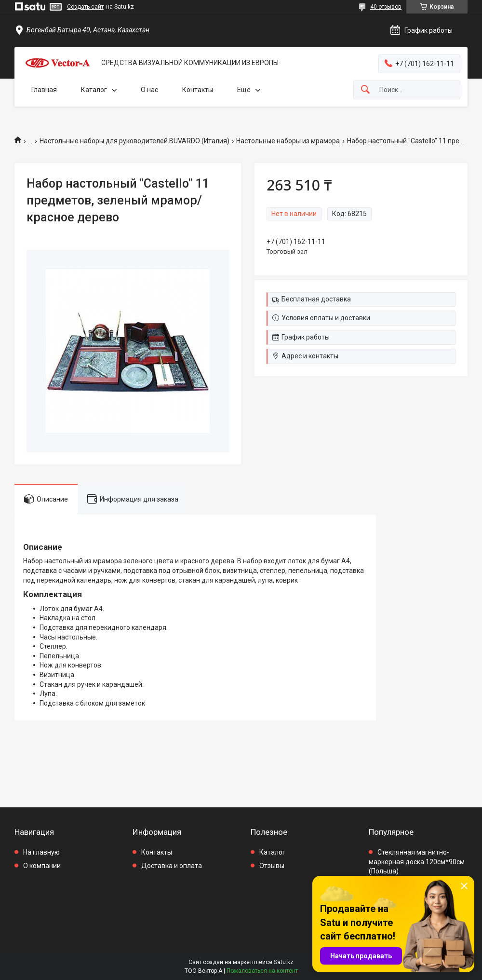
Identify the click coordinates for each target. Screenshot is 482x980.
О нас (149, 90)
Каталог (94, 90)
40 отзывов (386, 7)
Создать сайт (85, 7)
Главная (44, 90)
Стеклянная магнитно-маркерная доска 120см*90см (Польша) (417, 862)
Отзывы (272, 866)
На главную (41, 852)
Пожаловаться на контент (262, 971)
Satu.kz (284, 962)
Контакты (198, 90)
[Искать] (365, 90)
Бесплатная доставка (316, 299)
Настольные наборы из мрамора (288, 141)
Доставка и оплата (172, 866)
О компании (42, 866)
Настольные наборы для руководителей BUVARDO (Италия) (134, 141)
